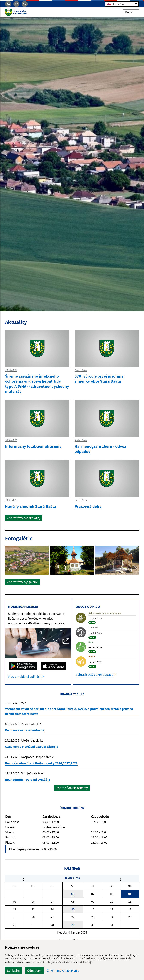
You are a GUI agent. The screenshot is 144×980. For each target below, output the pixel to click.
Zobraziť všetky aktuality (24, 518)
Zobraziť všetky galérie (22, 582)
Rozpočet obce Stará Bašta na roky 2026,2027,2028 (41, 763)
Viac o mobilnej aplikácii (25, 677)
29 (73, 925)
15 (73, 909)
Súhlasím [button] (13, 971)
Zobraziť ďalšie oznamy (72, 788)
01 (73, 894)
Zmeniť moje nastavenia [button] (63, 970)
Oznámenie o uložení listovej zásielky (32, 747)
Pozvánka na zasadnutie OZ (25, 730)
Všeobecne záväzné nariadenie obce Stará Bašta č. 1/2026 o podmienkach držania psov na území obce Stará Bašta (69, 711)
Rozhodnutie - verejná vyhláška (28, 780)
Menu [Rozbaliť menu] (131, 12)
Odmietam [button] (34, 971)
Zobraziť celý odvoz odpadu (95, 675)
